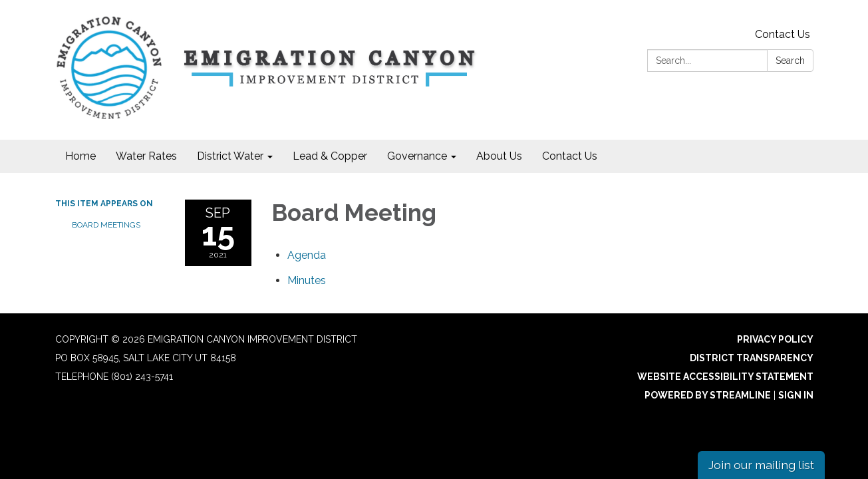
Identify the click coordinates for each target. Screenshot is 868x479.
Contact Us (783, 34)
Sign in (796, 395)
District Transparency (752, 358)
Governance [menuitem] (417, 156)
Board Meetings (106, 225)
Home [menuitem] (80, 156)
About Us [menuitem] (499, 156)
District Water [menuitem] (230, 156)
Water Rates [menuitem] (146, 156)
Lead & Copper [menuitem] (330, 156)
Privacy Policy (775, 339)
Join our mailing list (761, 465)
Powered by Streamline (708, 395)
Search (790, 61)
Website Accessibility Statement (725, 377)
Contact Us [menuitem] (570, 156)
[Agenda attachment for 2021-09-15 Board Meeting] (307, 255)
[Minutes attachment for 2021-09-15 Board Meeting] (307, 280)
